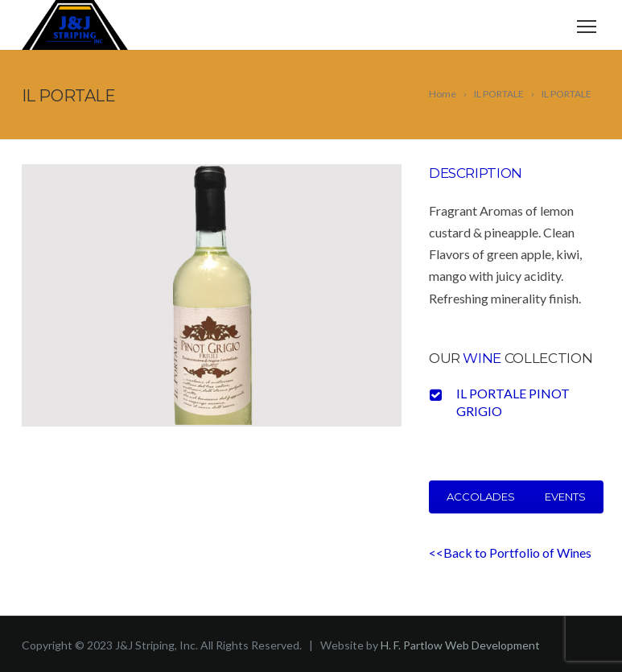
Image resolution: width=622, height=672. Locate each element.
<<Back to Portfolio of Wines (510, 552)
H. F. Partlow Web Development (460, 645)
